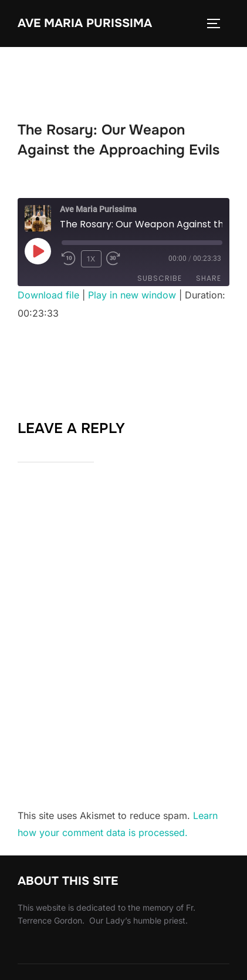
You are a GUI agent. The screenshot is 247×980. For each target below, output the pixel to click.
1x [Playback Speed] (91, 259)
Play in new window (132, 295)
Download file (48, 295)
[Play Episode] (38, 251)
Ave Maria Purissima (85, 23)
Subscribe (160, 278)
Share (209, 278)
